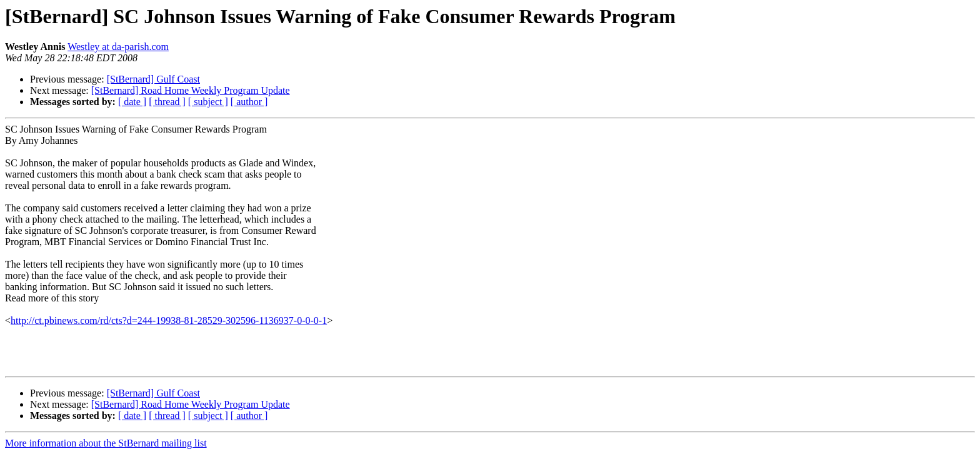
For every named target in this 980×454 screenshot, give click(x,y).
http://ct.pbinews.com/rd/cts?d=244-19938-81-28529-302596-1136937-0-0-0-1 (169, 320)
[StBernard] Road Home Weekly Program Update (191, 90)
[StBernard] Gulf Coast (153, 79)
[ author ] (249, 102)
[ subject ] (208, 102)
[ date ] (132, 102)
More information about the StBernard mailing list (106, 443)
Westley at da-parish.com (118, 47)
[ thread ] (167, 102)
